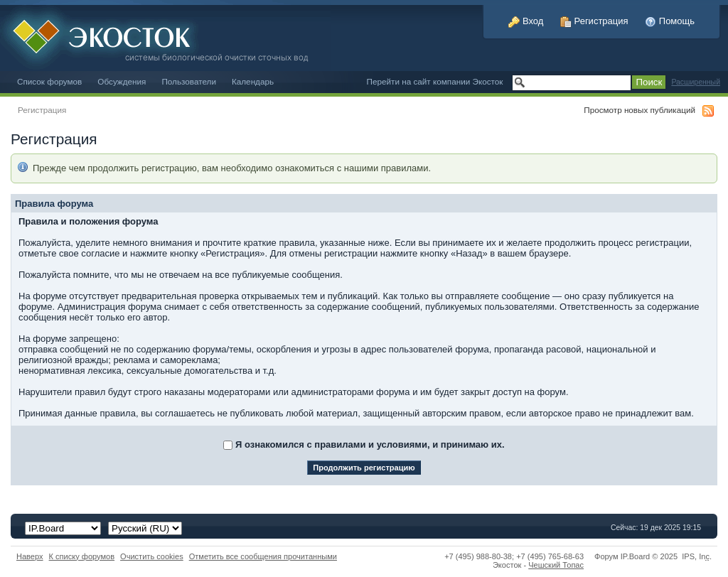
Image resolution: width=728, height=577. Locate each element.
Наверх (30, 556)
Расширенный (696, 82)
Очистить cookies (152, 556)
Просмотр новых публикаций (639, 110)
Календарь (253, 81)
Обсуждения (122, 81)
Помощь (670, 21)
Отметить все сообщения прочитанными (263, 556)
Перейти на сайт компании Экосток (435, 81)
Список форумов (49, 81)
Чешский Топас (556, 565)
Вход (526, 21)
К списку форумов (82, 556)
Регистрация (594, 21)
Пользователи (189, 81)
